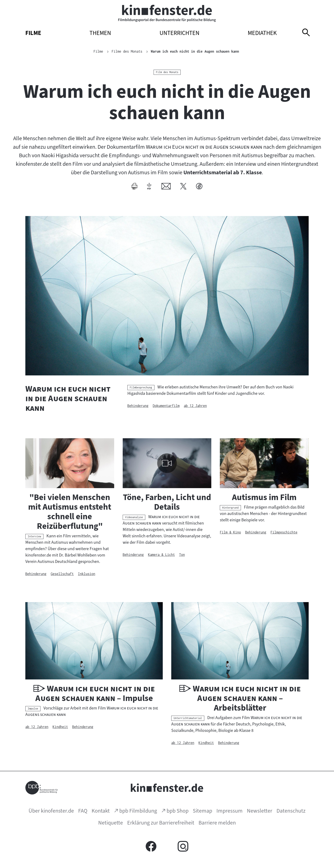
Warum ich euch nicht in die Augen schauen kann (195, 51)
